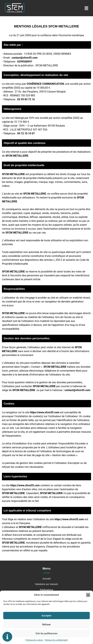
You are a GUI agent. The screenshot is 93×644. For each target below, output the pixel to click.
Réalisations (47, 590)
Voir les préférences (47, 633)
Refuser (46, 625)
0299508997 (25, 62)
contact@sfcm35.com (25, 58)
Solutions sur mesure (46, 584)
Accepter (46, 616)
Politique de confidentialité (56, 640)
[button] (88, 595)
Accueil (46, 579)
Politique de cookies (34, 640)
